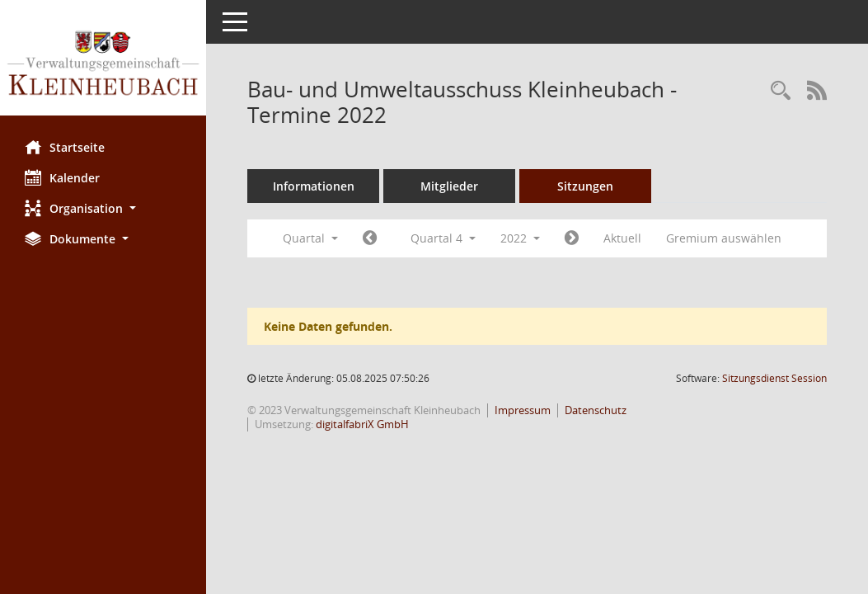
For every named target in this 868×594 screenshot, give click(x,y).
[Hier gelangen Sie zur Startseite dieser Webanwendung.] (103, 64)
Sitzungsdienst (774, 378)
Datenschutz (596, 410)
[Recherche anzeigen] (781, 91)
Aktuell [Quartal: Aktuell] (622, 238)
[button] (103, 208)
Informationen (314, 186)
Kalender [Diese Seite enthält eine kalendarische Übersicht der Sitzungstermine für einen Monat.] (62, 177)
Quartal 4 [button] (443, 238)
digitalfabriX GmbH (362, 424)
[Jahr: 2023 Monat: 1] (572, 238)
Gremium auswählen (724, 238)
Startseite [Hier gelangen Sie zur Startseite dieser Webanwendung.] (65, 147)
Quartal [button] (310, 238)
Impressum (523, 410)
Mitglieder (449, 186)
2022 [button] (520, 238)
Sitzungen (585, 186)
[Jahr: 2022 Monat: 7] (370, 238)
